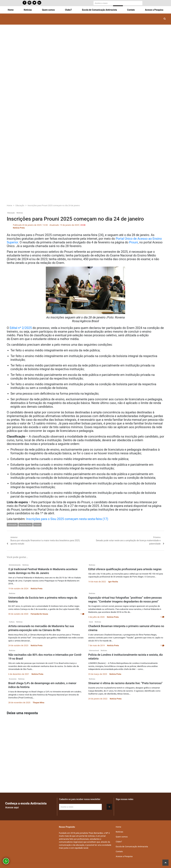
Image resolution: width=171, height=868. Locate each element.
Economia (13, 679)
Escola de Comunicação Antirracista (99, 10)
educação (12, 525)
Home (11, 10)
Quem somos (48, 10)
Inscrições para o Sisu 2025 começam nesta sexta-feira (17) (67, 519)
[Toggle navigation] (7, 16)
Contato (131, 10)
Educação (11, 213)
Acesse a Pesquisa (154, 10)
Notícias (28, 10)
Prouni (133, 242)
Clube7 (68, 10)
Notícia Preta (19, 228)
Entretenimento (15, 565)
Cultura (12, 622)
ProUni (37, 525)
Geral (91, 622)
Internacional (94, 651)
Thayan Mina (39, 703)
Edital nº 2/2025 (21, 328)
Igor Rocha (113, 582)
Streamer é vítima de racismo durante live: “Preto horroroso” (125, 683)
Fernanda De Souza (39, 614)
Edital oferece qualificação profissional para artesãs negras (125, 569)
